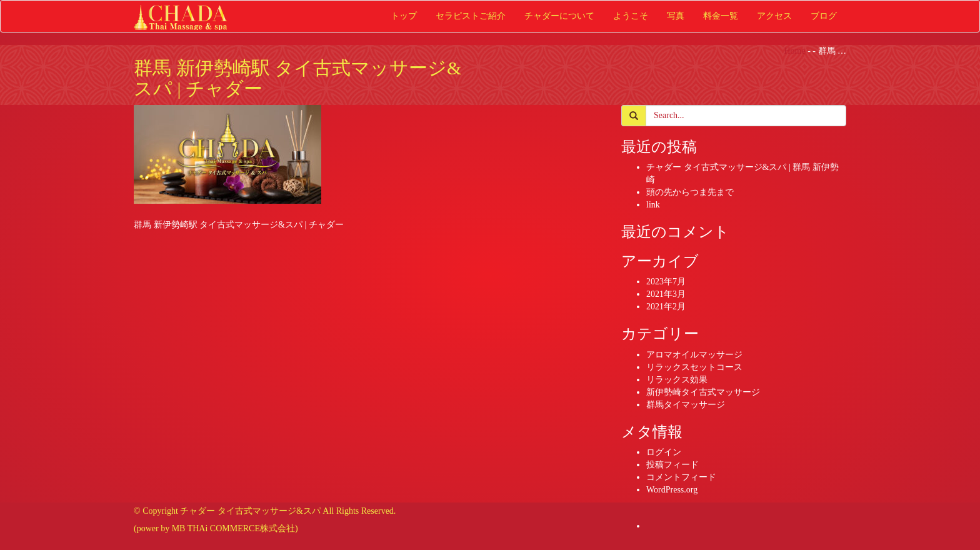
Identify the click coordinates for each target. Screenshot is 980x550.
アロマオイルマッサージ (694, 355)
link (653, 205)
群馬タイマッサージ (686, 405)
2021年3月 (666, 294)
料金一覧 (721, 16)
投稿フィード (672, 465)
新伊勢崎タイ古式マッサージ (703, 392)
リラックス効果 (677, 380)
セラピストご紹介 (471, 16)
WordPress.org (672, 490)
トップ (404, 16)
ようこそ (631, 16)
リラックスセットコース (694, 367)
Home (794, 51)
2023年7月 (666, 282)
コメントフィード (681, 477)
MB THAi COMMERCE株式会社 (233, 528)
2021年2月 (666, 307)
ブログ (824, 16)
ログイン (664, 452)
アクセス (774, 16)
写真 (676, 16)
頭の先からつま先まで (690, 192)
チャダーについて (559, 16)
